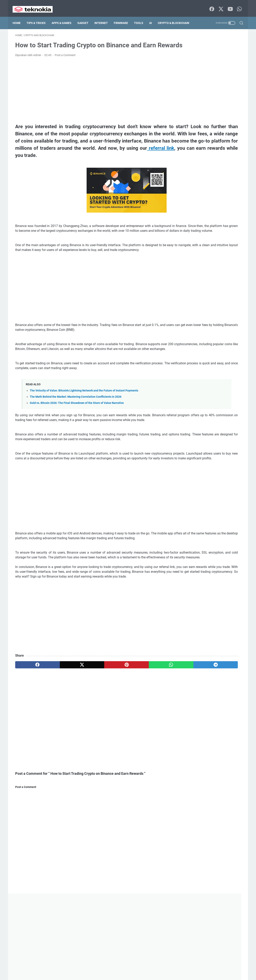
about (72, 970)
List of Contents (189, 970)
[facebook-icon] (211, 5)
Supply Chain (213, 621)
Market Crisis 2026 (197, 562)
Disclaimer (104, 970)
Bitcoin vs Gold (226, 452)
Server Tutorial (194, 607)
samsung (227, 592)
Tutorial (190, 644)
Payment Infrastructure (200, 577)
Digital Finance (223, 474)
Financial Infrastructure (200, 489)
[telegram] (151, 732)
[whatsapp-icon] (238, 5)
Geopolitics (212, 503)
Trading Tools (210, 636)
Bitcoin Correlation (197, 444)
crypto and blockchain (200, 466)
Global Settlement (196, 518)
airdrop (203, 422)
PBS (227, 577)
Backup (190, 437)
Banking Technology (217, 437)
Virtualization (193, 651)
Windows (192, 658)
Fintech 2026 (193, 496)
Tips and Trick (223, 629)
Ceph (230, 459)
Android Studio (194, 429)
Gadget (85, 14)
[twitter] (60, 732)
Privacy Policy (123, 970)
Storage (190, 621)
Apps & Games (64, 14)
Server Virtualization (198, 614)
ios (187, 533)
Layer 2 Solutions (209, 533)
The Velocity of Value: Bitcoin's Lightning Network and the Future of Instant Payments (84, 430)
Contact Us (86, 970)
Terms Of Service (145, 970)
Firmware (123, 14)
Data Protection (195, 474)
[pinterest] (91, 732)
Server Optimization (197, 599)
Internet (104, 14)
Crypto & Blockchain (31, 23)
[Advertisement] (91, 100)
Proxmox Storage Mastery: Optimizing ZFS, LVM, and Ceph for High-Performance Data (219, 238)
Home (19, 14)
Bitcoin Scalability (196, 452)
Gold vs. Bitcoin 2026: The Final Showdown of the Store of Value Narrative (77, 442)
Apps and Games (225, 429)
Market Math (226, 562)
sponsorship (227, 614)
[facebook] (30, 732)
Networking (192, 570)
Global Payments (196, 511)
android (222, 422)
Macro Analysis (195, 555)
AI (153, 14)
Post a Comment (65, 65)
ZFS (210, 658)
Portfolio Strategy (196, 585)
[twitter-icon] (220, 5)
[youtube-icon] (229, 5)
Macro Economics (225, 555)
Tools (141, 14)
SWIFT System (194, 629)
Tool (189, 636)
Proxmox (222, 585)
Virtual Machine (214, 644)
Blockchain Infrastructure (201, 459)
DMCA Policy (168, 970)
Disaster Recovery (196, 481)
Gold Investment (195, 525)
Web (214, 651)
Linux (221, 540)
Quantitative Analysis (198, 592)
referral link (79, 173)
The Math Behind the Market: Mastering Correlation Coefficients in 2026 (76, 436)
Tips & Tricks (39, 14)
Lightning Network (197, 540)
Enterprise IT (225, 481)
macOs (204, 548)
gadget (190, 503)
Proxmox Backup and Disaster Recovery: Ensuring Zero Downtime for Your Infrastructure (220, 222)
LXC (188, 548)
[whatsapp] (121, 732)
